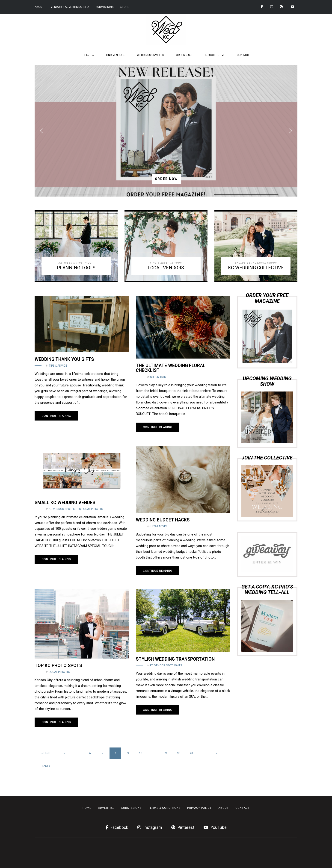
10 (141, 753)
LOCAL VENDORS (166, 268)
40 (191, 753)
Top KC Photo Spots (58, 666)
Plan (86, 55)
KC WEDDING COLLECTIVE (256, 268)
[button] (166, 131)
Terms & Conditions (164, 808)
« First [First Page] (46, 753)
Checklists (158, 377)
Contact (243, 55)
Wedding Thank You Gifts (64, 359)
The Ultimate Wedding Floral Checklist (171, 368)
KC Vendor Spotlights (65, 509)
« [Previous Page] (65, 753)
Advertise (106, 808)
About (39, 7)
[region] (166, 131)
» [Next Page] (217, 753)
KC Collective (215, 55)
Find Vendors (116, 55)
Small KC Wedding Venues (65, 503)
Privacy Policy (199, 808)
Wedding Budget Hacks (163, 520)
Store (125, 7)
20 (166, 753)
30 (179, 753)
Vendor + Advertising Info (70, 7)
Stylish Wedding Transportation (175, 659)
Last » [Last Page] (46, 766)
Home (87, 808)
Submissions (105, 7)
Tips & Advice (58, 366)
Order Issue (185, 55)
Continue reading (56, 416)
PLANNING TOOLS (76, 268)
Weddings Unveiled (151, 55)
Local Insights (92, 509)
